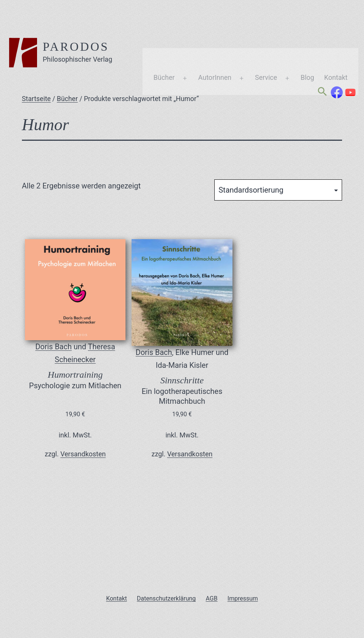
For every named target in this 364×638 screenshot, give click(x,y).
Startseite (36, 99)
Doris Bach (53, 347)
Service (230, 43)
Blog (272, 43)
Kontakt (300, 43)
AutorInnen (179, 43)
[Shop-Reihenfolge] (278, 190)
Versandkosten (83, 454)
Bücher (129, 43)
